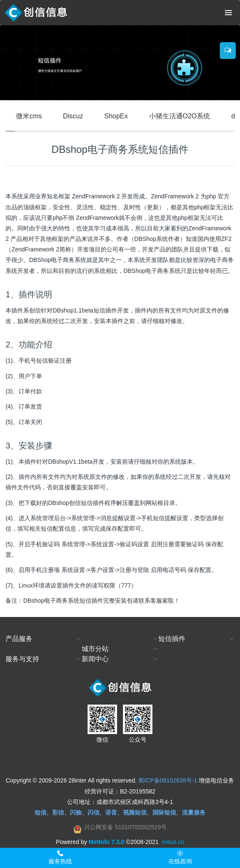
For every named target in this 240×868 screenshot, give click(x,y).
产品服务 (19, 639)
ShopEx (116, 116)
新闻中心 (95, 659)
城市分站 (95, 649)
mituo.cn (173, 842)
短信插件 (172, 639)
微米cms (29, 116)
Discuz (73, 116)
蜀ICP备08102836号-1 (168, 780)
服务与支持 (22, 659)
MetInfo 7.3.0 (107, 842)
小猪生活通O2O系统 (180, 116)
